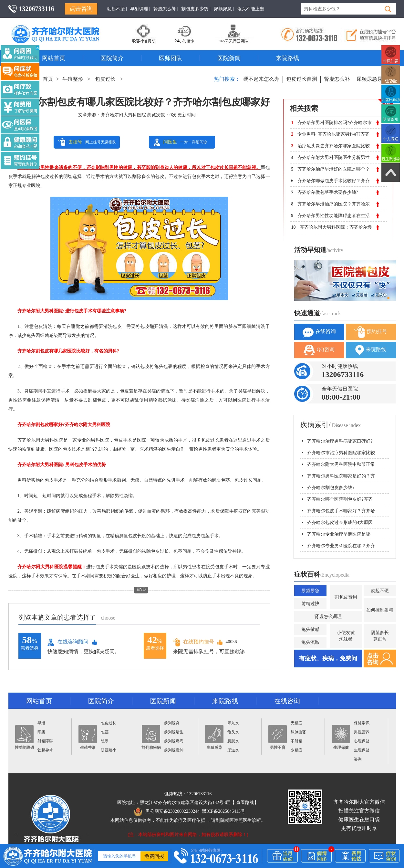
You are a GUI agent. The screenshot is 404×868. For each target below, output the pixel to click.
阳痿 (41, 732)
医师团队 (171, 58)
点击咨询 (81, 9)
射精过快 (310, 604)
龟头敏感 (310, 629)
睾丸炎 (233, 723)
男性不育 (278, 737)
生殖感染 (214, 737)
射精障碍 (45, 741)
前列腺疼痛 (174, 741)
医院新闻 (229, 58)
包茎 (105, 732)
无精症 (296, 723)
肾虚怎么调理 (328, 617)
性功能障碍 (25, 737)
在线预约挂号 (193, 642)
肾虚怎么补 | (166, 9)
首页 (48, 79)
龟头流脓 (310, 642)
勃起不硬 (380, 591)
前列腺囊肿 (174, 750)
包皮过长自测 (302, 79)
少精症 (296, 750)
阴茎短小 (109, 750)
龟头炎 (233, 732)
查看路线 (245, 803)
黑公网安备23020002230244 (167, 811)
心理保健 (362, 741)
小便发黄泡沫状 (346, 636)
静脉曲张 (298, 732)
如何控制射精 (380, 610)
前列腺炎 (172, 723)
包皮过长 (105, 79)
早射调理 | (140, 9)
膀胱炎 (233, 741)
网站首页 (54, 58)
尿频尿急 (310, 591)
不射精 (296, 741)
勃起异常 (45, 750)
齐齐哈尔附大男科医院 (123, 115)
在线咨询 (319, 332)
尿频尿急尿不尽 (375, 79)
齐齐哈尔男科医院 (65, 27)
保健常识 (362, 723)
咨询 (358, 759)
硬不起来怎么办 (261, 79)
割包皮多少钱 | (196, 9)
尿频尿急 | (224, 9)
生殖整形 (73, 79)
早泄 (41, 723)
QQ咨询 (319, 350)
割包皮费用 (346, 597)
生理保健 (341, 737)
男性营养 (362, 732)
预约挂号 (371, 332)
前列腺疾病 (151, 737)
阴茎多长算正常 (380, 636)
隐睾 (105, 741)
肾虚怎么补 (337, 79)
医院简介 (112, 58)
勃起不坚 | (117, 9)
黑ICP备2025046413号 (223, 811)
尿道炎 (233, 750)
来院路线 (287, 58)
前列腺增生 (174, 732)
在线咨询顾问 (68, 642)
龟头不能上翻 (251, 9)
